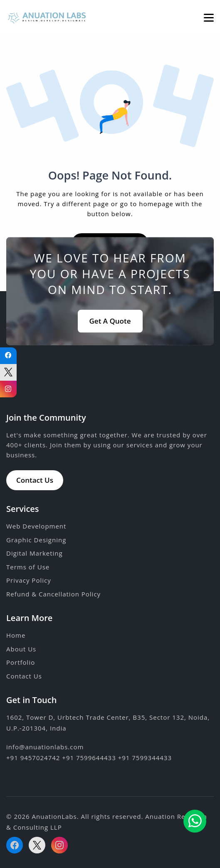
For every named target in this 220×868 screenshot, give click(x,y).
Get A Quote (110, 321)
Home (16, 635)
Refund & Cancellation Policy (53, 594)
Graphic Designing (36, 540)
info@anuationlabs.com (45, 747)
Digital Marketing (35, 553)
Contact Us (35, 480)
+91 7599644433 (89, 758)
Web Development (36, 526)
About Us (21, 649)
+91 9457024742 (33, 758)
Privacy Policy (29, 580)
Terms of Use (28, 567)
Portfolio (21, 662)
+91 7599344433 (145, 758)
